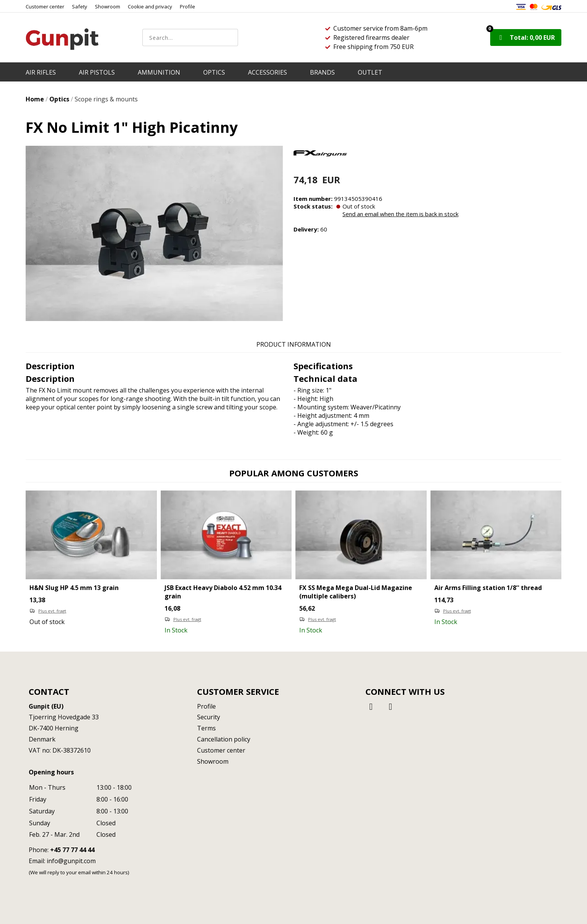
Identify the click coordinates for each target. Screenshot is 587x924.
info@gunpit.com (71, 861)
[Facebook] (372, 706)
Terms (206, 728)
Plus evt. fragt (52, 611)
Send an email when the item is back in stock (400, 214)
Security (209, 717)
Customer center (45, 7)
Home (35, 99)
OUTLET (370, 72)
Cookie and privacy (150, 7)
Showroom (108, 7)
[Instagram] (391, 706)
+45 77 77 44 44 (72, 850)
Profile (188, 7)
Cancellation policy (224, 739)
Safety (80, 7)
